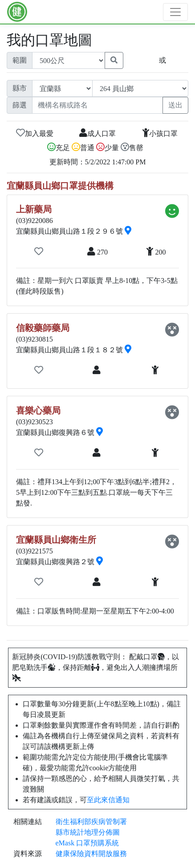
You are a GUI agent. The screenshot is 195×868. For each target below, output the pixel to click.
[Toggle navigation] (175, 12)
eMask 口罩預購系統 (87, 843)
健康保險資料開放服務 (91, 854)
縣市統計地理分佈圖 (88, 832)
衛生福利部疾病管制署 (91, 822)
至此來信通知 (108, 800)
